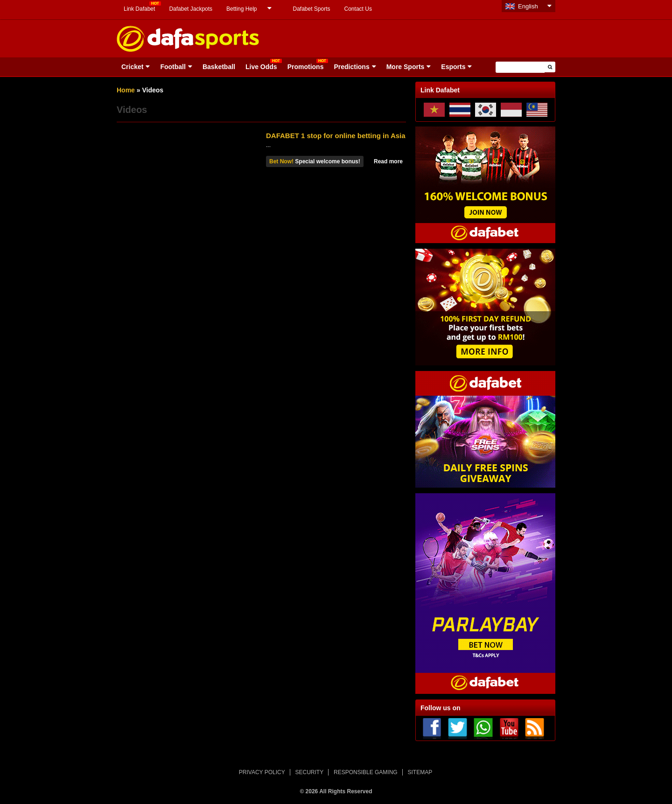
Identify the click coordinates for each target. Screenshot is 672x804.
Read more (388, 161)
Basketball (219, 67)
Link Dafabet (139, 9)
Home (126, 90)
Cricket (132, 67)
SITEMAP (420, 772)
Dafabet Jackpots (191, 9)
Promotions (306, 67)
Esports (453, 67)
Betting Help (241, 9)
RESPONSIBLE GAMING (366, 772)
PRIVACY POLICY (262, 772)
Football (173, 67)
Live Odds (261, 67)
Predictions (351, 67)
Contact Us (358, 9)
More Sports (406, 67)
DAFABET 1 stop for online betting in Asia (336, 136)
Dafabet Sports (311, 9)
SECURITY (310, 772)
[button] (550, 67)
